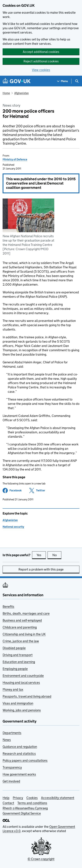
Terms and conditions (32, 803)
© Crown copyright (41, 859)
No (57, 555)
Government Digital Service (22, 813)
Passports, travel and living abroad (27, 696)
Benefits (8, 607)
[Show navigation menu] (63, 81)
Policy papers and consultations (25, 760)
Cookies (32, 798)
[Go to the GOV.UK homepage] (17, 81)
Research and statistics (19, 754)
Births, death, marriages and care (26, 613)
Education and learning (19, 662)
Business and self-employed (22, 620)
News (7, 740)
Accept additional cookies (41, 52)
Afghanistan (22, 93)
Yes (41, 555)
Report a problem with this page (41, 569)
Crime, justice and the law (21, 641)
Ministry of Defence (15, 159)
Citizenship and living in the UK (24, 634)
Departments (12, 733)
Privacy (18, 798)
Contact (8, 803)
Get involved (11, 781)
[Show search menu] (77, 81)
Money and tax (13, 689)
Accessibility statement (58, 798)
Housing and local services (21, 683)
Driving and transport (18, 655)
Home (6, 93)
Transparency (12, 767)
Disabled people (14, 648)
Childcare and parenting (20, 627)
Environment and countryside (23, 676)
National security (13, 527)
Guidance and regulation (20, 747)
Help (6, 798)
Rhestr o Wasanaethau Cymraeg (25, 808)
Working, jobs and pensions (22, 710)
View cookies (41, 70)
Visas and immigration (18, 703)
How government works (19, 774)
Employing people (15, 669)
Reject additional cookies (41, 61)
